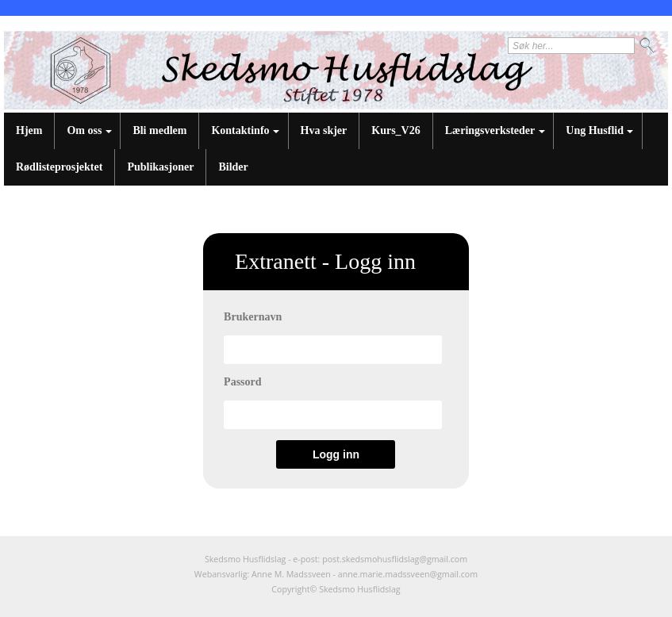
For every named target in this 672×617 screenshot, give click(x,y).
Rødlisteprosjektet (59, 167)
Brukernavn (253, 317)
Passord (242, 382)
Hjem (29, 130)
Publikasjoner (160, 167)
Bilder (233, 167)
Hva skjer (324, 130)
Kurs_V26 (396, 130)
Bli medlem (159, 130)
